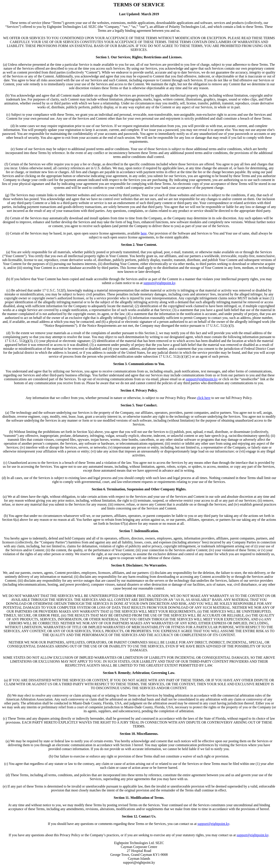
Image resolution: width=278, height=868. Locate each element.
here (144, 233)
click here (204, 398)
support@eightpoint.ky (159, 283)
